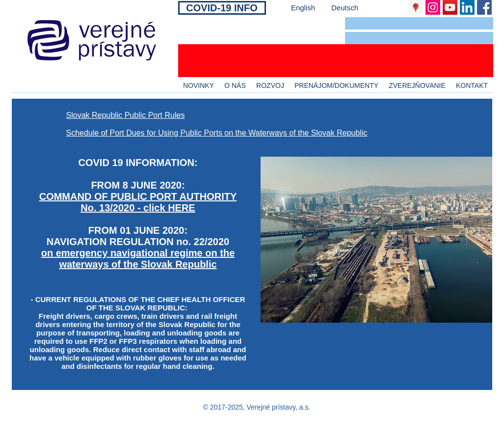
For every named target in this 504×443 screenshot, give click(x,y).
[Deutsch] (345, 8)
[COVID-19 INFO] (222, 8)
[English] (303, 8)
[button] (419, 23)
